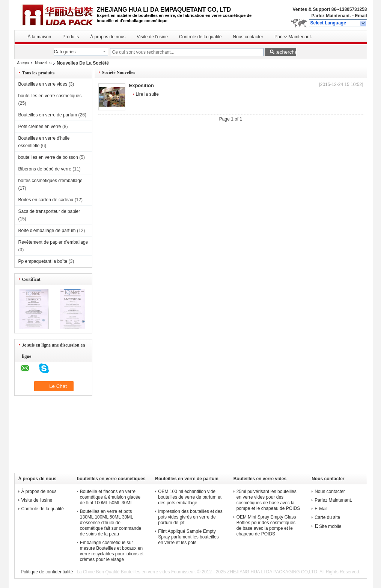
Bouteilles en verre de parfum (48, 115)
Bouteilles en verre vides (43, 84)
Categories (65, 52)
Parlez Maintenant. (331, 16)
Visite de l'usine (152, 37)
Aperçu (23, 63)
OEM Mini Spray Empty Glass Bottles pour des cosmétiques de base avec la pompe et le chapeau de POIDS (266, 525)
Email (361, 16)
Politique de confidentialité (47, 572)
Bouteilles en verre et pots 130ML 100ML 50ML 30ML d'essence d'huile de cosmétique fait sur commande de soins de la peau (111, 523)
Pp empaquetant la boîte (43, 261)
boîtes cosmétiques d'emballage (50, 181)
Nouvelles (43, 63)
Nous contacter (248, 37)
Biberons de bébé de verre (45, 169)
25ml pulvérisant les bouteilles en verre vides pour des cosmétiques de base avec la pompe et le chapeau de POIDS (268, 500)
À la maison (40, 37)
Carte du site (327, 517)
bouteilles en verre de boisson (48, 157)
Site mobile (328, 526)
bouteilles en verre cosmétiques (50, 96)
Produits (71, 37)
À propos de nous (108, 37)
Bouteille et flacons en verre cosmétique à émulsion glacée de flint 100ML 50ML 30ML (110, 497)
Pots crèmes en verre (40, 127)
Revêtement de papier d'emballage (53, 242)
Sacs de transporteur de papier (49, 211)
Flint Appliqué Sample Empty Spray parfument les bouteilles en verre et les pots (188, 537)
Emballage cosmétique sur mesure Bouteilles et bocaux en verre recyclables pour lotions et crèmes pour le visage (112, 551)
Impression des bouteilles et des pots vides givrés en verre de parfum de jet (190, 517)
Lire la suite (147, 94)
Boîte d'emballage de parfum (47, 231)
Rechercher (285, 52)
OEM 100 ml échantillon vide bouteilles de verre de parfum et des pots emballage (190, 497)
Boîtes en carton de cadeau (46, 200)
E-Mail (321, 509)
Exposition (142, 85)
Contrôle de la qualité (200, 37)
